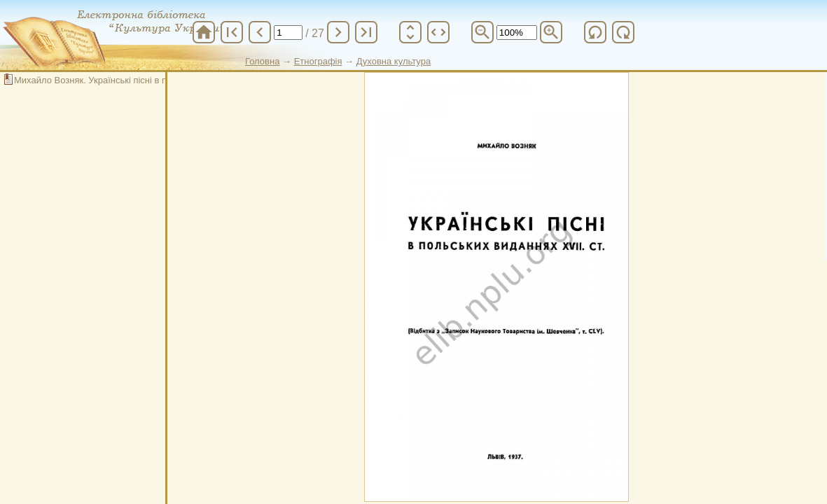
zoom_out (482, 32)
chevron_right (338, 32)
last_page (366, 32)
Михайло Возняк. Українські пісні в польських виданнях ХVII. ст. (148, 80)
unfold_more (410, 32)
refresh (595, 32)
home (204, 32)
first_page (232, 32)
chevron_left (260, 32)
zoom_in (551, 32)
